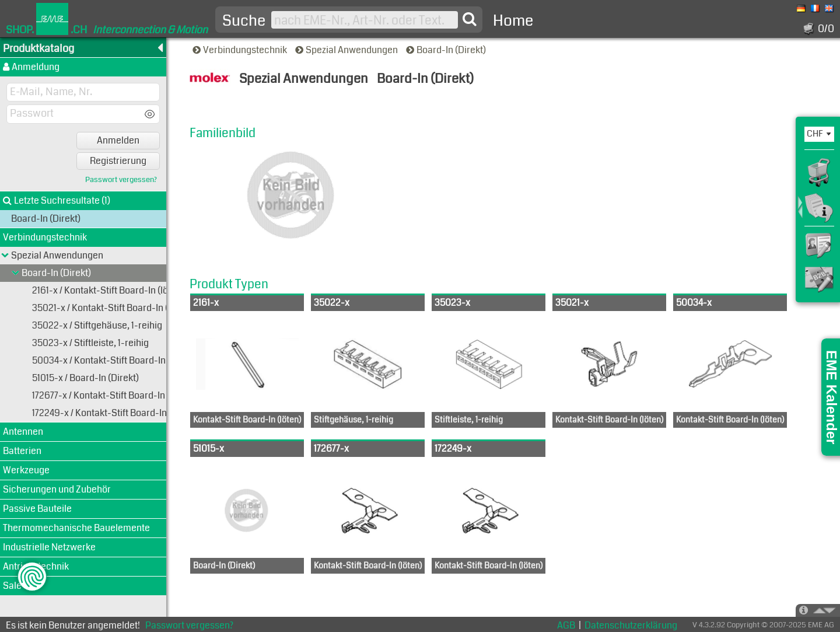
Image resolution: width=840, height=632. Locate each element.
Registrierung (118, 161)
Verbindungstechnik (241, 50)
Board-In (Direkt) (447, 50)
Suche (244, 21)
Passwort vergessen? (121, 180)
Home (513, 21)
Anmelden (118, 140)
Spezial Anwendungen (347, 50)
